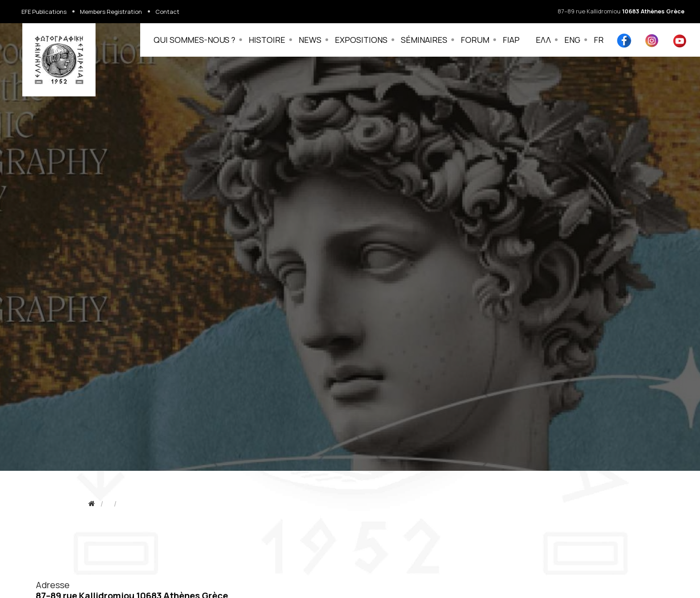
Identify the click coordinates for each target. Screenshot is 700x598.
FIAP (511, 40)
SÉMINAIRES (424, 40)
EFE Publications (44, 12)
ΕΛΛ (543, 40)
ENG (572, 40)
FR (599, 40)
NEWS (310, 40)
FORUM (475, 40)
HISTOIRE (267, 40)
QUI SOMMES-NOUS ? (194, 40)
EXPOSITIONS (361, 40)
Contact (167, 12)
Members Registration (111, 12)
